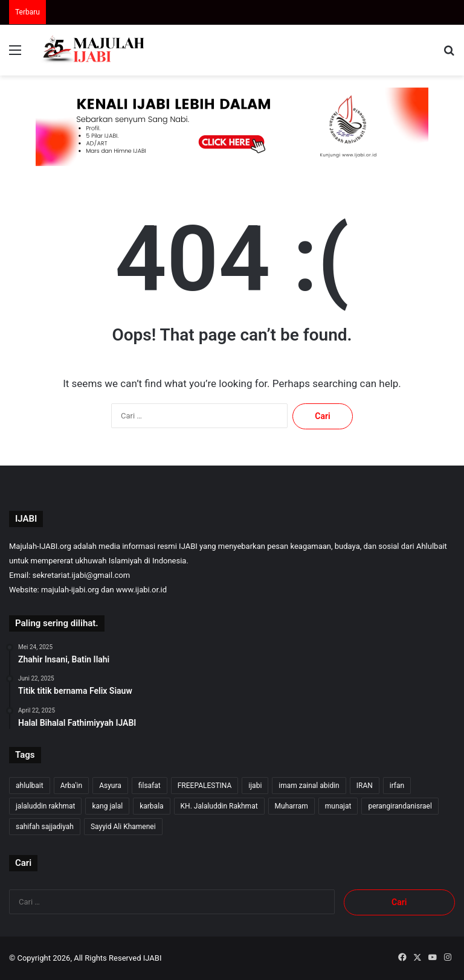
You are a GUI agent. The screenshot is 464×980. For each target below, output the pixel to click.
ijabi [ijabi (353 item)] (255, 786)
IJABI (153, 958)
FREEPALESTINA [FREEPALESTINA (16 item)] (205, 786)
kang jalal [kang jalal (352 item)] (107, 806)
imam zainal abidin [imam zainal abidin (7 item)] (309, 786)
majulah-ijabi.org (70, 590)
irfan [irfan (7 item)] (397, 786)
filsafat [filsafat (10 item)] (150, 786)
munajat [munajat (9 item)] (338, 806)
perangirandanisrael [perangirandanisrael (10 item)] (400, 806)
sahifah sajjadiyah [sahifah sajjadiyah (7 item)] (45, 827)
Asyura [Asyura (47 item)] (110, 786)
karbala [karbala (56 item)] (151, 806)
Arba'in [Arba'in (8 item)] (71, 786)
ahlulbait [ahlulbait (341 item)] (30, 786)
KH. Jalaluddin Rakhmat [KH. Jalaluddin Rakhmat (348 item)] (219, 806)
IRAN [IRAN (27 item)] (365, 786)
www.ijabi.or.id (141, 590)
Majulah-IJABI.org (40, 546)
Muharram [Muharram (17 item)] (292, 806)
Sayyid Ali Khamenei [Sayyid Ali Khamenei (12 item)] (123, 827)
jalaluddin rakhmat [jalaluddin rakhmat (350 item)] (45, 806)
